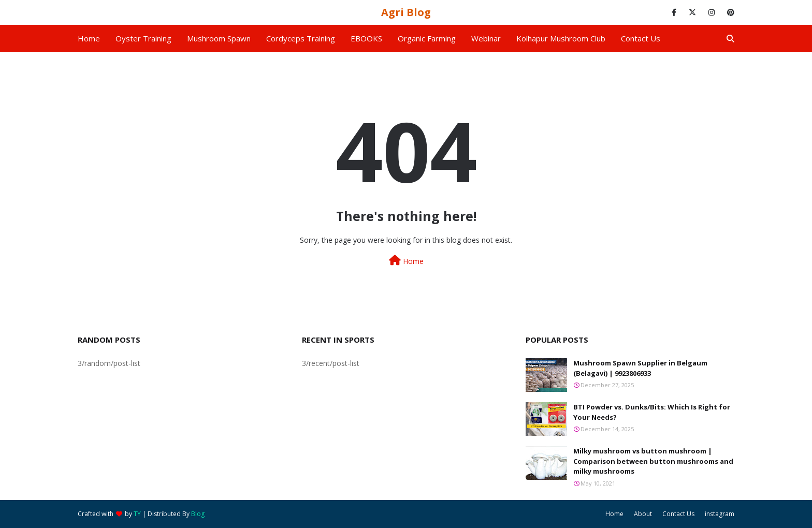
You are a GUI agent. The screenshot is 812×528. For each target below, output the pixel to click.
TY (137, 514)
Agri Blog (406, 12)
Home (406, 261)
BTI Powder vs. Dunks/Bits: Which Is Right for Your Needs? (652, 412)
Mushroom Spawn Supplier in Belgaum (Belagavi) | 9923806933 (640, 368)
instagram (720, 514)
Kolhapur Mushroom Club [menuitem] (561, 38)
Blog (198, 514)
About (643, 514)
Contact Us (678, 514)
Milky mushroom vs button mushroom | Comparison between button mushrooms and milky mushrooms (653, 461)
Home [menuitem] (89, 38)
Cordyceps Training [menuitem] (301, 38)
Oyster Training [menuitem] (143, 38)
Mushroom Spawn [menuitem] (219, 38)
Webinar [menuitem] (486, 38)
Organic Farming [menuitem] (427, 38)
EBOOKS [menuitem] (366, 38)
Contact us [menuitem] (641, 38)
